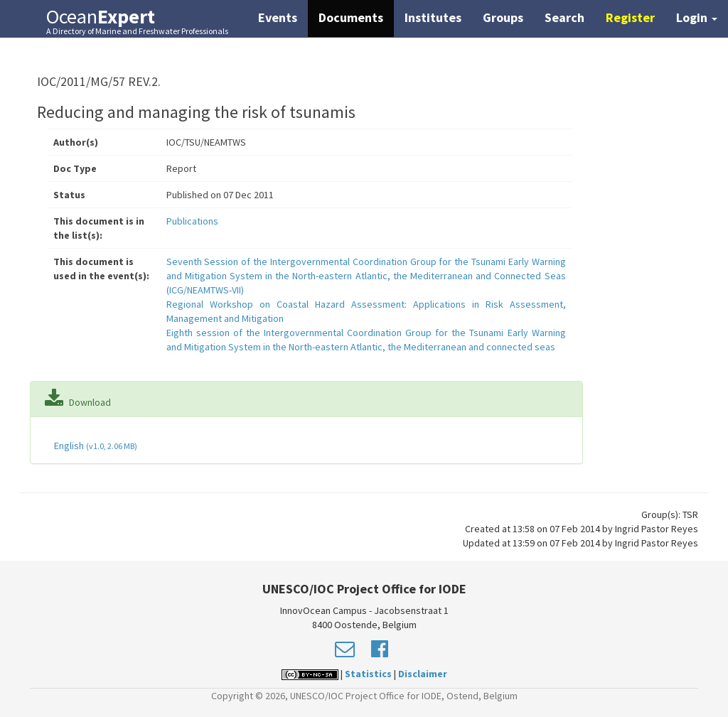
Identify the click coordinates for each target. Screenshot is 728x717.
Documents (351, 17)
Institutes (433, 17)
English (95, 446)
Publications (192, 221)
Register (630, 17)
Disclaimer (423, 674)
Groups (503, 17)
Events (278, 17)
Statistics (368, 674)
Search (564, 17)
